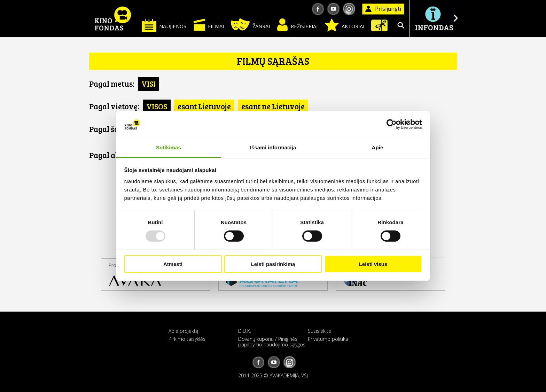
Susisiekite (319, 331)
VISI (149, 84)
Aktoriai (344, 25)
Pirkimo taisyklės (187, 339)
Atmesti (173, 264)
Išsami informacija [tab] (273, 147)
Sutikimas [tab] (169, 147)
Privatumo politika (328, 339)
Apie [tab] (378, 147)
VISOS (157, 106)
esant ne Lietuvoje (273, 106)
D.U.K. (245, 331)
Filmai (209, 25)
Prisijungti (383, 9)
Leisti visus (373, 264)
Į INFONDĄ (434, 18)
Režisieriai (297, 25)
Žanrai (250, 25)
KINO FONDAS (113, 18)
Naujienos (164, 25)
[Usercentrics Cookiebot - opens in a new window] (392, 124)
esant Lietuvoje (204, 106)
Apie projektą (183, 331)
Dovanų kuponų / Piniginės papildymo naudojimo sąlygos (272, 342)
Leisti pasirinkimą (273, 264)
